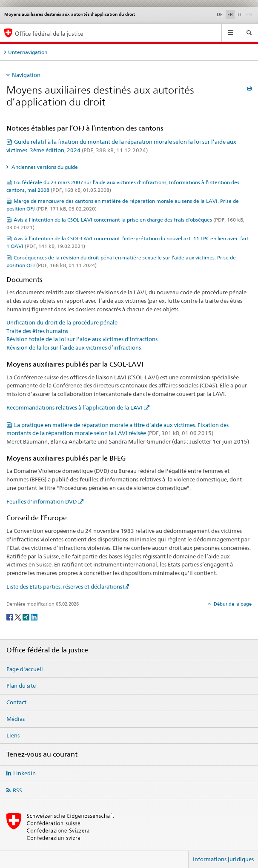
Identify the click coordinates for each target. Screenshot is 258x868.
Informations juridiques (223, 859)
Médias (16, 719)
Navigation (26, 75)
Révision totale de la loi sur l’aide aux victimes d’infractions (82, 339)
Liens (13, 735)
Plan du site (21, 686)
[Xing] (27, 616)
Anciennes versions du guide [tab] (44, 167)
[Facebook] (10, 616)
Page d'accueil (25, 669)
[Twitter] (19, 616)
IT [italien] (239, 14)
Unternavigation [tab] (28, 52)
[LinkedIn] (34, 616)
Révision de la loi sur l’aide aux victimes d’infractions (74, 347)
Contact (16, 702)
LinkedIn (24, 773)
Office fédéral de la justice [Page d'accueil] (49, 33)
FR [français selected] (230, 14)
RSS (17, 790)
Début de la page (232, 604)
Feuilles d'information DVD (42, 501)
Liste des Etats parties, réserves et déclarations (64, 586)
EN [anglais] (250, 14)
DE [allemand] (220, 14)
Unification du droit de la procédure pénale (62, 322)
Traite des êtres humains (37, 331)
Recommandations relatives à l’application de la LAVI (75, 407)
